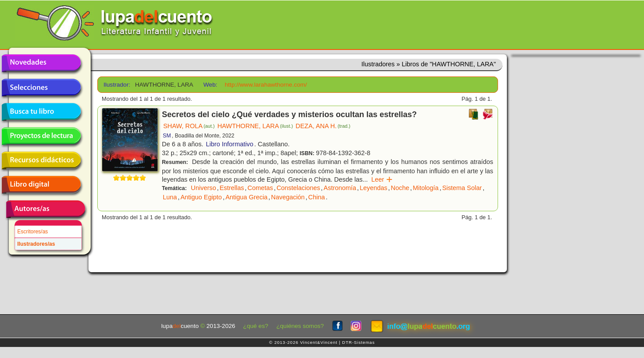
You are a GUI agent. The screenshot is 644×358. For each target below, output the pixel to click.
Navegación (288, 197)
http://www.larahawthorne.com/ (266, 85)
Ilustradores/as (36, 244)
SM (167, 136)
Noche (400, 188)
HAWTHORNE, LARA (255, 126)
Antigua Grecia (247, 197)
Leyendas (373, 188)
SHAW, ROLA (189, 126)
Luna (170, 197)
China (317, 197)
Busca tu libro (41, 112)
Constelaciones (298, 188)
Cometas (261, 188)
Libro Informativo (230, 144)
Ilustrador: (116, 85)
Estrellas (232, 188)
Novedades (41, 63)
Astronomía (340, 188)
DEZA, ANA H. (323, 126)
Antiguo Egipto (201, 197)
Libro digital (41, 185)
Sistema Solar (462, 188)
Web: (210, 85)
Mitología (425, 188)
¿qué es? (256, 326)
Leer (382, 179)
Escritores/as (33, 232)
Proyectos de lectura (41, 136)
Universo (204, 188)
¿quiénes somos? (300, 326)
